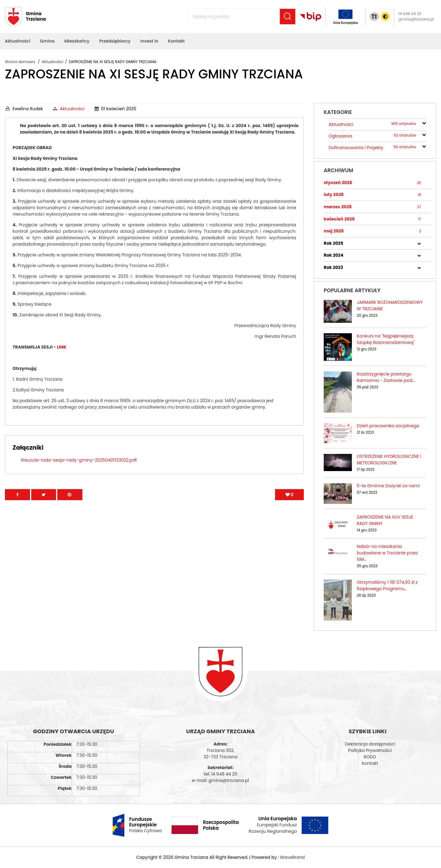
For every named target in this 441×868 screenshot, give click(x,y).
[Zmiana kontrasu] (385, 17)
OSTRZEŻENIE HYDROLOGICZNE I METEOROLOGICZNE (389, 460)
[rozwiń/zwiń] (424, 123)
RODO (370, 757)
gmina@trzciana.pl (416, 19)
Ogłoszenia (372, 136)
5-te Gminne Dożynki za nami (388, 486)
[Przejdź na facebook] (17, 508)
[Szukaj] (288, 17)
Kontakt (370, 763)
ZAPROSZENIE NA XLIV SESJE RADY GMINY (385, 520)
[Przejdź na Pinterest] (70, 508)
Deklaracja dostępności (370, 744)
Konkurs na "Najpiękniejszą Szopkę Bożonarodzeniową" (386, 339)
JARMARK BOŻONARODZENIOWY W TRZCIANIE (390, 306)
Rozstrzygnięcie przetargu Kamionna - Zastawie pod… (386, 377)
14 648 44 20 (410, 14)
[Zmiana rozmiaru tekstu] (374, 17)
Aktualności (72, 109)
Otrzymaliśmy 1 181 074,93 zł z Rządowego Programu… (387, 585)
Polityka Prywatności (370, 750)
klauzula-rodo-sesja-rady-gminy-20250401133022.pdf (79, 473)
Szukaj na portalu (200, 13)
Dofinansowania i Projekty (372, 148)
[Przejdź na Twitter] (44, 508)
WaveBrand (292, 857)
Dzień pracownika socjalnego (388, 426)
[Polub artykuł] (289, 508)
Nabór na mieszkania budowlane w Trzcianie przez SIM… (387, 553)
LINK (62, 360)
